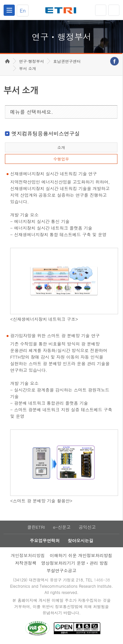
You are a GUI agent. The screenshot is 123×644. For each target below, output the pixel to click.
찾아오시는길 (80, 541)
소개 (61, 147)
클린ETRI (36, 527)
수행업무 (61, 159)
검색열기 (114, 10)
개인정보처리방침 (28, 555)
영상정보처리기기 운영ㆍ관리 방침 (75, 563)
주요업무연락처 (45, 541)
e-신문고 (62, 527)
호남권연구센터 (67, 61)
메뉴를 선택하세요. (32, 112)
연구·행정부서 (31, 61)
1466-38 (102, 580)
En (23, 10)
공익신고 (87, 527)
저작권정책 (26, 563)
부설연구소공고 (61, 570)
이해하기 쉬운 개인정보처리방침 (81, 555)
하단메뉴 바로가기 (0, 0)
